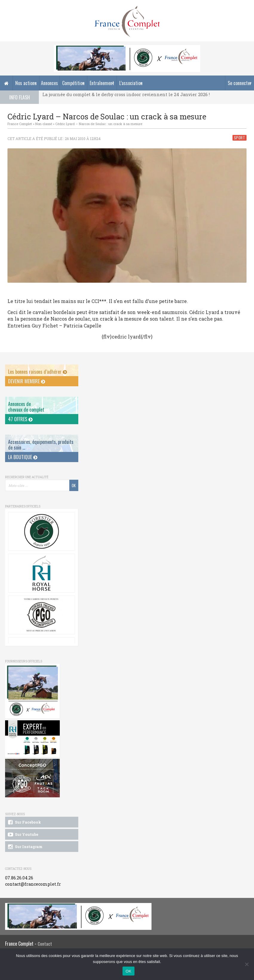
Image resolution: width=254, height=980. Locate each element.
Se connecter (240, 83)
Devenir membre (27, 381)
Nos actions (26, 83)
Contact (45, 944)
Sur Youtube (23, 835)
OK (128, 971)
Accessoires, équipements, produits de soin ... (41, 445)
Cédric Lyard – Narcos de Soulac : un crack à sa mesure (99, 124)
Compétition (73, 83)
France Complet (20, 124)
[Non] (247, 964)
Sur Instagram (25, 847)
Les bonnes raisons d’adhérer (38, 372)
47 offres (20, 419)
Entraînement (102, 83)
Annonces (49, 83)
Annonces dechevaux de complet (26, 407)
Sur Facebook (24, 822)
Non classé (44, 124)
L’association (131, 83)
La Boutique (23, 457)
